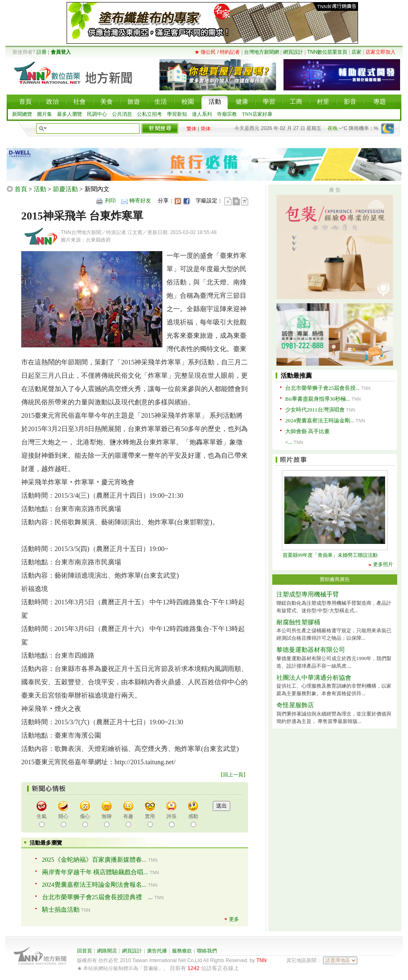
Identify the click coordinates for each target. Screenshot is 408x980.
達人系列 (202, 114)
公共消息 (122, 114)
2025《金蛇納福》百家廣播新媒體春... (94, 860)
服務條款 (182, 951)
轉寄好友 (140, 201)
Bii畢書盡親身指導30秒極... (318, 399)
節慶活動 (65, 189)
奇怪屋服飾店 (295, 705)
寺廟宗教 (227, 114)
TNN (262, 960)
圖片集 (45, 114)
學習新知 (177, 114)
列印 (110, 201)
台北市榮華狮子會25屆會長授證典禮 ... (97, 897)
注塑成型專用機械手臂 (308, 594)
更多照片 (383, 564)
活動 (40, 189)
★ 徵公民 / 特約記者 (217, 52)
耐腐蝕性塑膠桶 (298, 622)
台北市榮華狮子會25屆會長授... (322, 388)
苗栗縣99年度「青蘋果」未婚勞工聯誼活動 (330, 555)
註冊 (42, 52)
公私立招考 (149, 114)
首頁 (21, 189)
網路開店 (107, 951)
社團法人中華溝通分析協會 (314, 678)
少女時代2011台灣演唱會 (315, 410)
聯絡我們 (207, 951)
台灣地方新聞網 (261, 52)
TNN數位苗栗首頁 (327, 52)
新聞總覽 (22, 114)
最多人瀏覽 (70, 114)
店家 (356, 52)
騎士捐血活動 (61, 910)
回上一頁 (233, 775)
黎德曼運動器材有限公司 (311, 650)
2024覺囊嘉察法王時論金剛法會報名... (94, 885)
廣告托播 (157, 951)
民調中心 (97, 114)
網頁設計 (293, 52)
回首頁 (85, 951)
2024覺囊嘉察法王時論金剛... (320, 420)
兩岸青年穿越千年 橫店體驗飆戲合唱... (95, 872)
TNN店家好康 (257, 114)
